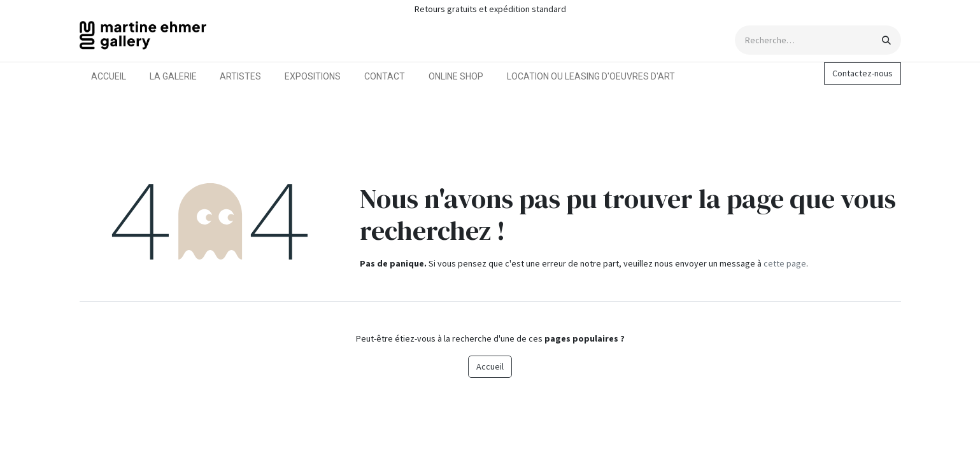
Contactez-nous (863, 73)
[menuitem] (109, 77)
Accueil (490, 366)
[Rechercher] (886, 40)
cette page (785, 263)
